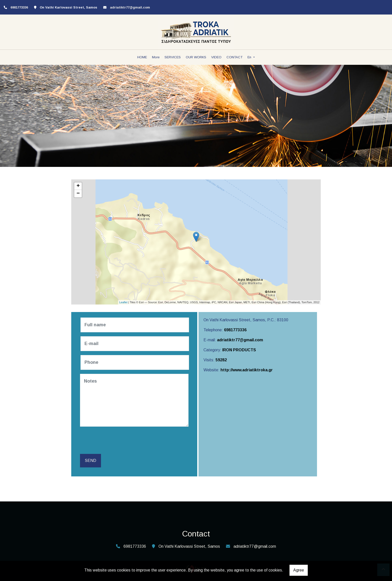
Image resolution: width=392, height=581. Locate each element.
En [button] (250, 57)
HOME (142, 57)
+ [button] (78, 186)
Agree (299, 570)
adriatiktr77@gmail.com (130, 7)
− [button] (78, 194)
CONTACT (234, 57)
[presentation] (119, 440)
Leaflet (123, 302)
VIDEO (216, 57)
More (156, 57)
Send (90, 461)
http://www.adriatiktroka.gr (247, 370)
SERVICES (173, 57)
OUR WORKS (196, 57)
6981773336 (235, 330)
